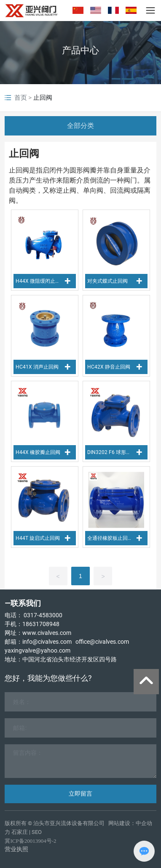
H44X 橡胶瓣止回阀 (38, 452)
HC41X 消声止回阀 (37, 367)
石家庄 (20, 832)
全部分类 (80, 126)
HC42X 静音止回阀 (109, 367)
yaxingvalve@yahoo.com (38, 650)
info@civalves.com (47, 642)
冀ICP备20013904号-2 (30, 841)
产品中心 (80, 50)
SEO (37, 832)
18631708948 (41, 624)
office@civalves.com (102, 642)
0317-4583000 (43, 615)
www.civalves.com (47, 633)
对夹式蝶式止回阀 (107, 281)
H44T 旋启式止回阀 (38, 538)
